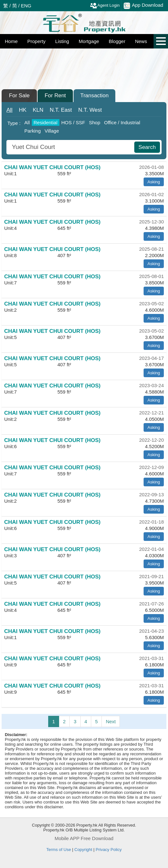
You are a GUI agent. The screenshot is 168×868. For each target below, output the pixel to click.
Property (36, 41)
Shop (95, 122)
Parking (33, 131)
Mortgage (89, 41)
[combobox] (71, 147)
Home (11, 41)
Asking (154, 182)
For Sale (19, 95)
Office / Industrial (122, 122)
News (141, 41)
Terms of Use (59, 850)
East (61, 110)
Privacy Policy (109, 850)
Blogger (117, 41)
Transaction (94, 95)
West (90, 110)
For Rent (55, 95)
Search (147, 147)
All (9, 110)
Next (111, 721)
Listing (62, 41)
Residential (46, 122)
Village (52, 131)
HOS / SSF (73, 122)
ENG (26, 6)
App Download (143, 5)
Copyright (84, 850)
